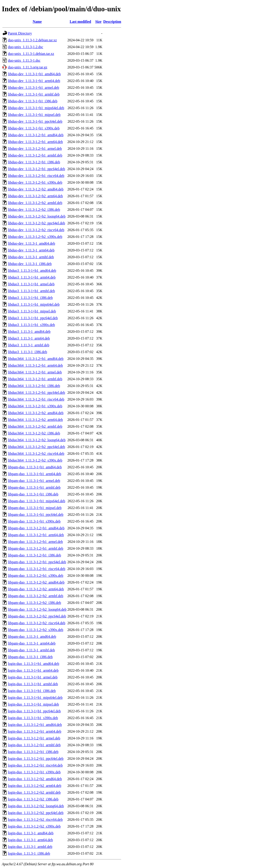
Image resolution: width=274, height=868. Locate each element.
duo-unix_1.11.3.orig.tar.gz (28, 67)
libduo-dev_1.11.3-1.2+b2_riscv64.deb (36, 230)
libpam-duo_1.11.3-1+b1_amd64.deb (35, 467)
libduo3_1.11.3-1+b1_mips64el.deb (34, 304)
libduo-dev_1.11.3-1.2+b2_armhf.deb (35, 203)
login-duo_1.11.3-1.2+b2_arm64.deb (35, 786)
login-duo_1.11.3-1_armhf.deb (30, 847)
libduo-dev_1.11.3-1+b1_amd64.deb (34, 74)
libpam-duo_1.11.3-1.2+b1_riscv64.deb (37, 569)
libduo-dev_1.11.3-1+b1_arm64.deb (34, 81)
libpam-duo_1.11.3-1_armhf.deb (31, 650)
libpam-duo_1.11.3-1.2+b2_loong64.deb (37, 609)
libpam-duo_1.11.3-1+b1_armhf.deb (34, 487)
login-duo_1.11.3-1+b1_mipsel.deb (33, 704)
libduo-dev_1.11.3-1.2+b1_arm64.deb (35, 142)
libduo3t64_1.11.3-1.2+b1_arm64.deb (35, 365)
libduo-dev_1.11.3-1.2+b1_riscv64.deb (36, 176)
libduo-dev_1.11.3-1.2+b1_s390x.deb (35, 182)
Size (98, 22)
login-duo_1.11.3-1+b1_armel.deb (33, 677)
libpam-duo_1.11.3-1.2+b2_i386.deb (34, 603)
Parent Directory (20, 33)
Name (37, 22)
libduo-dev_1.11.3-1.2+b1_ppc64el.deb (37, 169)
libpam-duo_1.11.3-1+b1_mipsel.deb (35, 508)
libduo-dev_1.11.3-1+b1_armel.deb (34, 88)
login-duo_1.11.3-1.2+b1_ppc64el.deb (36, 759)
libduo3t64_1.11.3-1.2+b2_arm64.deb (35, 420)
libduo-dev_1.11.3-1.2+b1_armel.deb (35, 149)
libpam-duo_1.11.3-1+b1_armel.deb (34, 481)
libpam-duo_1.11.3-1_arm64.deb (32, 643)
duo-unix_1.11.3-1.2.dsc (26, 47)
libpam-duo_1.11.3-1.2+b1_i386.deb (34, 555)
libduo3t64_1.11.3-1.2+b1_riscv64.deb (36, 399)
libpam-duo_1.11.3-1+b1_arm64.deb (35, 474)
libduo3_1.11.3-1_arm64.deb (29, 338)
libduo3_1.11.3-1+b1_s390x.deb (31, 325)
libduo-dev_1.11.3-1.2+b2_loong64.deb (37, 216)
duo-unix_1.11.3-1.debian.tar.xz (31, 54)
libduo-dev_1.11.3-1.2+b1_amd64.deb (36, 135)
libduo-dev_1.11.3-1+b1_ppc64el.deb (35, 121)
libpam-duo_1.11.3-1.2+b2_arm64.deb (36, 589)
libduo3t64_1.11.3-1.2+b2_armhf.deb (35, 426)
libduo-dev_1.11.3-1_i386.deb (30, 264)
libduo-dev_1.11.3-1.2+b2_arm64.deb (35, 196)
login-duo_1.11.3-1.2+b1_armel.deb (34, 738)
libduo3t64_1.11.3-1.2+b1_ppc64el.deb (37, 393)
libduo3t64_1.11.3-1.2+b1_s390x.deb (35, 406)
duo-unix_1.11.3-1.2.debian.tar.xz (32, 40)
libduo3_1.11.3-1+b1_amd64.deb (32, 271)
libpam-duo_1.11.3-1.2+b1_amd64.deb (36, 528)
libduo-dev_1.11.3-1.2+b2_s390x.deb (35, 237)
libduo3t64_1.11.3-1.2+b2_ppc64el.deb (37, 447)
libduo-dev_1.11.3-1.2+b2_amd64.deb (36, 189)
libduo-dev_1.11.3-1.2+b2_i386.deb (34, 210)
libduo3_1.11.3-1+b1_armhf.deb (31, 291)
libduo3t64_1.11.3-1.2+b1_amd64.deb (36, 359)
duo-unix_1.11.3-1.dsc (24, 60)
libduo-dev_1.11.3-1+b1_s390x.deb (34, 128)
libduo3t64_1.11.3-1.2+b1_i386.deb (34, 386)
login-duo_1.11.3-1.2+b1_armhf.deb (34, 745)
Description (112, 22)
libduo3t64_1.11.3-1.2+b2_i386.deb (34, 433)
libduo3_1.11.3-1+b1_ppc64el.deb (33, 318)
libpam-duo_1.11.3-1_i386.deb (30, 657)
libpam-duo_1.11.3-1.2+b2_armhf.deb (36, 596)
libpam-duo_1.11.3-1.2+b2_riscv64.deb (37, 623)
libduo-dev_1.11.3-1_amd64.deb (32, 243)
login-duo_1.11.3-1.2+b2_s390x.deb (34, 826)
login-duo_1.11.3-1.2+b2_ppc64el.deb (36, 813)
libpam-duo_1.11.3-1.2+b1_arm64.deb (36, 535)
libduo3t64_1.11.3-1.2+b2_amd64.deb (36, 413)
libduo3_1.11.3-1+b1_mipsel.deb (32, 311)
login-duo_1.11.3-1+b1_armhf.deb (33, 684)
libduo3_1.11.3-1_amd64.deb (29, 332)
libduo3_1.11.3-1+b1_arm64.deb (32, 277)
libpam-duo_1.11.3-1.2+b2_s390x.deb (36, 630)
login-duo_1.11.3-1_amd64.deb (31, 833)
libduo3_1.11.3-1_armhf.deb (29, 345)
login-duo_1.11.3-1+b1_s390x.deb (33, 718)
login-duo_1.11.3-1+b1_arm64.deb (33, 670)
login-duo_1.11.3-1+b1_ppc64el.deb (34, 711)
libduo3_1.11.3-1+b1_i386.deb (30, 298)
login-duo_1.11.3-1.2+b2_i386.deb (33, 799)
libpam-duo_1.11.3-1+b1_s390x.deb (34, 521)
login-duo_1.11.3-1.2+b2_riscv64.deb (35, 820)
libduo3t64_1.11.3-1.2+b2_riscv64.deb (36, 454)
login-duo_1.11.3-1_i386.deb (29, 853)
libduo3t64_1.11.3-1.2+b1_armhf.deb (35, 379)
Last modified (80, 22)
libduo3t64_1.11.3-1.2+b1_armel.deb (35, 372)
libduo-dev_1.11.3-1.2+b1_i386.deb (34, 162)
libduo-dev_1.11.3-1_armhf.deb (31, 257)
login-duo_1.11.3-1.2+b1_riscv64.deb (35, 765)
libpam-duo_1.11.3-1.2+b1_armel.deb (35, 542)
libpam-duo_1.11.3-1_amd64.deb (32, 637)
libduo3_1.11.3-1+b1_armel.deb (31, 284)
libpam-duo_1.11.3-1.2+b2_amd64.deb (36, 582)
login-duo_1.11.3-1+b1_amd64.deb (34, 664)
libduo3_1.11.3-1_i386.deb (27, 352)
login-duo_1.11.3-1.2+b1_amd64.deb (35, 725)
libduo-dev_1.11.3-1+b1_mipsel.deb (34, 115)
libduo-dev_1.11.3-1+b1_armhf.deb (34, 94)
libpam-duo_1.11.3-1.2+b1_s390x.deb (36, 576)
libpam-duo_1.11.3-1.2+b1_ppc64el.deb (37, 562)
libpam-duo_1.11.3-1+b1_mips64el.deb (37, 501)
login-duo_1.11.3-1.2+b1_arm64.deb (35, 731)
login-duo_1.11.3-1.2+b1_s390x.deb (34, 772)
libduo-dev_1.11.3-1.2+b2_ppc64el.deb (37, 223)
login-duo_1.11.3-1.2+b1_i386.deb (33, 752)
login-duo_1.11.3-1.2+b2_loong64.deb (36, 806)
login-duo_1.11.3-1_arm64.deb (30, 840)
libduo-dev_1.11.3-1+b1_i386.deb (33, 101)
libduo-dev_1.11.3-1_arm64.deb (31, 250)
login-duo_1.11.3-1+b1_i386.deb (32, 691)
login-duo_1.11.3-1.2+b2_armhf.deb (34, 792)
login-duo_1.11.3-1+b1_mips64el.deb (35, 698)
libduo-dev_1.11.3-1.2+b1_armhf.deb (35, 155)
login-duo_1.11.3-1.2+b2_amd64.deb (35, 779)
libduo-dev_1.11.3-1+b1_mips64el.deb (36, 108)
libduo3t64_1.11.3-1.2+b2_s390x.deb (35, 460)
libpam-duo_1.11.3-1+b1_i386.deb (33, 494)
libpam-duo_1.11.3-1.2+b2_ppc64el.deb (37, 616)
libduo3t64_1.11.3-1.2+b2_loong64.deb (37, 440)
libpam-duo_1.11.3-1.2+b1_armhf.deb (36, 548)
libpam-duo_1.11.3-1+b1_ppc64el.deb (36, 515)
